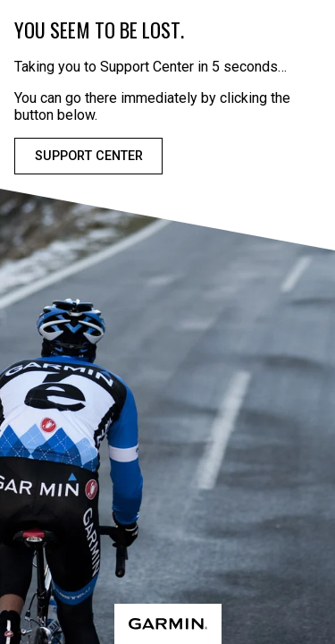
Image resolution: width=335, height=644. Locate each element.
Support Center (89, 156)
